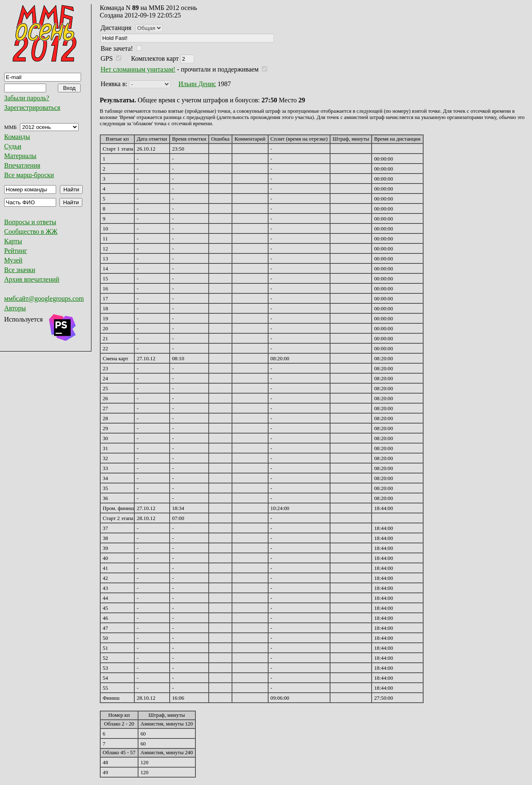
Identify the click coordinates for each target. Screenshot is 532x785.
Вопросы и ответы (30, 222)
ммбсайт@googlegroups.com (44, 298)
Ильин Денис (197, 84)
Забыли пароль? (27, 98)
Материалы (20, 156)
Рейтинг (16, 251)
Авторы (15, 308)
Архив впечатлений (32, 279)
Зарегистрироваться (32, 108)
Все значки (20, 270)
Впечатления (22, 165)
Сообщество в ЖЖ (31, 232)
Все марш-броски (29, 175)
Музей (13, 260)
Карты (13, 241)
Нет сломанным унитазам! (138, 69)
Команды (17, 137)
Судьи (13, 146)
